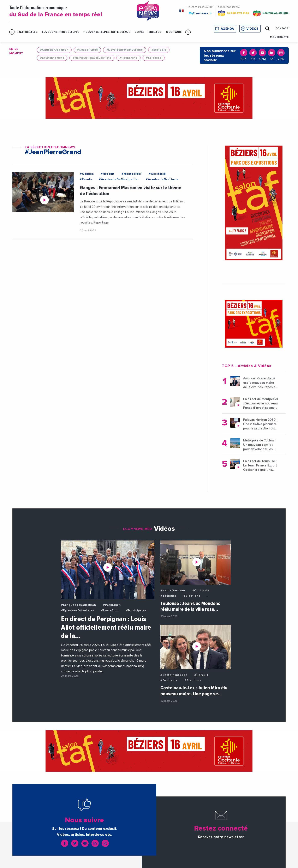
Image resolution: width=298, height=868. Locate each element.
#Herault (108, 174)
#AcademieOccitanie (162, 179)
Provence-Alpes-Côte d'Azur (107, 32)
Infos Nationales (23, 32)
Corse (139, 32)
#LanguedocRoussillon (79, 605)
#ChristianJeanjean (54, 50)
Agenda (227, 29)
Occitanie (174, 32)
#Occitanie (157, 174)
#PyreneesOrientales (78, 610)
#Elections (192, 596)
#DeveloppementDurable (125, 50)
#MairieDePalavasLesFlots (92, 58)
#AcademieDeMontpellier (119, 179)
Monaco (155, 32)
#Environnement (52, 58)
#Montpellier (132, 174)
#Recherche (129, 58)
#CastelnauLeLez (174, 675)
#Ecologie (159, 50)
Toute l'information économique (68, 12)
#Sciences (154, 58)
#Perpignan (112, 605)
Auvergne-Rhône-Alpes (60, 32)
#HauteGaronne (173, 591)
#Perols (86, 179)
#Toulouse (168, 596)
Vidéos (252, 29)
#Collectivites (87, 50)
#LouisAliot (110, 610)
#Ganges (87, 174)
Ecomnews (200, 13)
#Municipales (136, 610)
